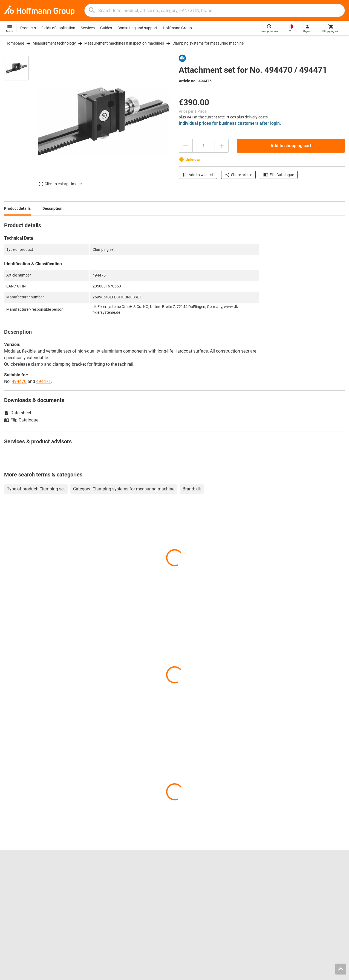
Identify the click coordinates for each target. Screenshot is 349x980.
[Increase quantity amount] (222, 146)
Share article (238, 175)
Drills (183, 880)
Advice (271, 880)
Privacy (321, 974)
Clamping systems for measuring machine (208, 43)
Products (28, 28)
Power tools (189, 891)
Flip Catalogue (279, 175)
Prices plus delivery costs (247, 117)
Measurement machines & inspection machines (124, 43)
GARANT (12, 897)
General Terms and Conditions (287, 974)
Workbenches (190, 897)
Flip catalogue (103, 874)
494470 (19, 381)
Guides (106, 28)
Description (52, 208)
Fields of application (58, 28)
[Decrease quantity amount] (186, 146)
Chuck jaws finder (106, 885)
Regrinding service (107, 903)
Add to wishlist (198, 175)
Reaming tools (191, 874)
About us (12, 885)
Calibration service (107, 908)
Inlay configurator (107, 897)
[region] (21, 124)
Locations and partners (24, 880)
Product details (17, 208)
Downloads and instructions (290, 891)
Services (88, 28)
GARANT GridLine (19, 903)
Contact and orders (282, 874)
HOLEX (10, 908)
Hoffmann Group (177, 28)
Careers (11, 874)
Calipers (186, 885)
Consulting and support (137, 28)
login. (276, 123)
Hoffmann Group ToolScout (115, 880)
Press (9, 891)
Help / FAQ (275, 885)
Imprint (252, 974)
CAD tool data (103, 891)
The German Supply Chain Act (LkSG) (297, 897)
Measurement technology (54, 43)
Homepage (15, 43)
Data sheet (18, 413)
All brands (13, 914)
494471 (44, 381)
